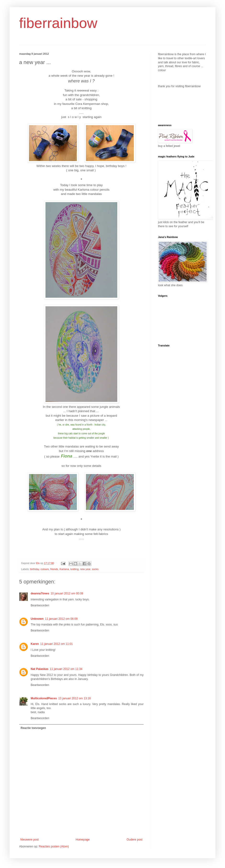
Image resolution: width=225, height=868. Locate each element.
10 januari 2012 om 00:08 (67, 593)
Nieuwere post (30, 840)
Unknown (37, 619)
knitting (74, 569)
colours (45, 569)
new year (85, 569)
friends (54, 569)
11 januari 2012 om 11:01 (56, 644)
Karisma (64, 569)
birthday (35, 569)
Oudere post (135, 840)
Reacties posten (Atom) (54, 846)
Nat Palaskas (39, 669)
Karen (35, 644)
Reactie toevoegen (33, 728)
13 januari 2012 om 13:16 (74, 698)
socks (95, 569)
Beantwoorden (40, 605)
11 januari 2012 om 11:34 (66, 669)
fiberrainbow (58, 23)
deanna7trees (40, 593)
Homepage (83, 840)
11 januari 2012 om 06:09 (61, 619)
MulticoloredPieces (44, 698)
